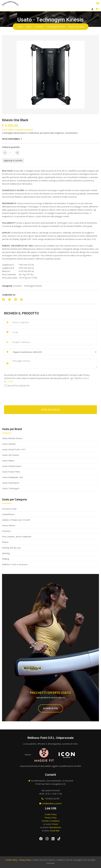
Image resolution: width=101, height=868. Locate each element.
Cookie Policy (51, 814)
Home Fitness (9, 525)
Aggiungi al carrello (13, 160)
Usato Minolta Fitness (12, 438)
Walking (6, 559)
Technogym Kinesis (56, 27)
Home (20, 27)
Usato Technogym (11, 488)
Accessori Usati (9, 509)
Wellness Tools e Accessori (15, 564)
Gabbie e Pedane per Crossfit (16, 520)
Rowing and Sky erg (11, 548)
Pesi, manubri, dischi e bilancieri (17, 537)
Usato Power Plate (11, 472)
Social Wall (55, 831)
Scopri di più (51, 708)
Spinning (6, 553)
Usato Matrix (8, 461)
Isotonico (39, 27)
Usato (29, 27)
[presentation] (25, 395)
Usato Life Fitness (11, 455)
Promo (55, 824)
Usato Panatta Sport (12, 466)
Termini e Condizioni (51, 821)
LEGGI (10, 381)
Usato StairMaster (11, 483)
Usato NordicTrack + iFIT (14, 449)
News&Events (55, 827)
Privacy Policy (51, 818)
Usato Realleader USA (12, 477)
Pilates (5, 542)
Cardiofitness (8, 514)
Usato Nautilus (9, 444)
